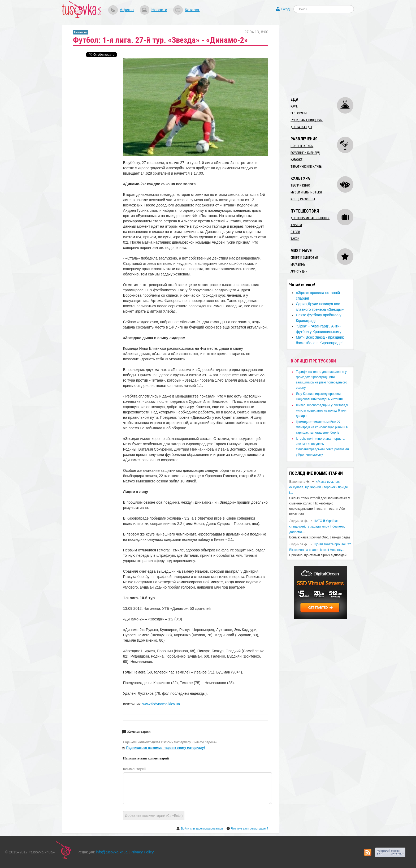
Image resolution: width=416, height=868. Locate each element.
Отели (295, 232)
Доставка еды (301, 127)
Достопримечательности (310, 218)
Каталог (192, 10)
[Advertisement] (326, 58)
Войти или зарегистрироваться (202, 828)
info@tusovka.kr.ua (112, 852)
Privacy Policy (142, 852)
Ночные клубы (302, 146)
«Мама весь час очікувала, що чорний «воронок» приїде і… (318, 487)
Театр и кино (300, 185)
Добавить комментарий (154, 815)
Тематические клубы (306, 167)
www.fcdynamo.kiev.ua (161, 704)
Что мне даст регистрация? (250, 828)
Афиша (127, 10)
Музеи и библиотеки (306, 192)
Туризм (296, 225)
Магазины (298, 265)
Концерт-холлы (303, 199)
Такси (295, 239)
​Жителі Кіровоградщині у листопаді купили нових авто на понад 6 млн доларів (322, 411)
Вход (285, 9)
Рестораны (299, 113)
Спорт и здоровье (304, 258)
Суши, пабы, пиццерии (307, 120)
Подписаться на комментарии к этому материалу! (166, 748)
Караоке (296, 160)
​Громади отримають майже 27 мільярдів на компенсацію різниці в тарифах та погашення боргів (322, 427)
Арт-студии (299, 271)
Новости (159, 10)
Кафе (294, 106)
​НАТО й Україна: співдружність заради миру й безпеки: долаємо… (317, 526)
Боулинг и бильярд (305, 153)
